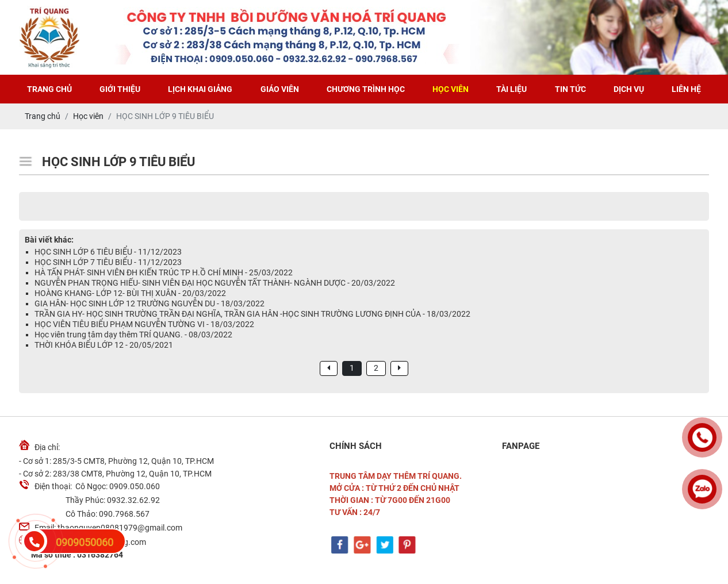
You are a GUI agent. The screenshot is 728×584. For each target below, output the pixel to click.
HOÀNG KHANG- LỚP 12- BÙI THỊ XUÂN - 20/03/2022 (130, 293)
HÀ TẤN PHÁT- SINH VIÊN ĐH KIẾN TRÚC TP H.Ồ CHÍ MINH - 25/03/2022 (164, 272)
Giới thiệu (120, 89)
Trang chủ (49, 89)
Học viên (451, 89)
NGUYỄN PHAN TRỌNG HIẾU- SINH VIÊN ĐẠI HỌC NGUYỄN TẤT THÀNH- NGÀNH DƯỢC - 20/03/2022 (215, 283)
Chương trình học (366, 89)
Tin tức (570, 89)
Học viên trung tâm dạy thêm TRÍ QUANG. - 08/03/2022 (133, 335)
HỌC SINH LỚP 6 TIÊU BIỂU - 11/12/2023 (108, 252)
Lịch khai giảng (200, 89)
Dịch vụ (629, 89)
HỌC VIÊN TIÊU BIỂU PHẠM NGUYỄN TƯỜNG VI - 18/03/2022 (144, 324)
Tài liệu (511, 89)
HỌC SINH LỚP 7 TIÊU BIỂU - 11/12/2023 (108, 262)
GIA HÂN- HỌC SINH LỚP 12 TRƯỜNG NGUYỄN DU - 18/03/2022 (150, 303)
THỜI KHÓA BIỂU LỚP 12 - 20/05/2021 (104, 345)
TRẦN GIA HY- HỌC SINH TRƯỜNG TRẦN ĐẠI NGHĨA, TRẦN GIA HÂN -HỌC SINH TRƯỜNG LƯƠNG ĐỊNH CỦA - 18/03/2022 (252, 314)
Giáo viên (280, 89)
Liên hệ (686, 89)
